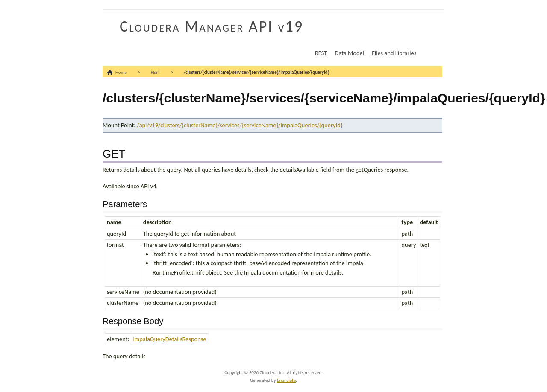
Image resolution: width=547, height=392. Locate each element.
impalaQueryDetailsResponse (169, 339)
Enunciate (286, 380)
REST (321, 53)
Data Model (350, 53)
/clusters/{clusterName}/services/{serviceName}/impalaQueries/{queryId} (257, 72)
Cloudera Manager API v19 (212, 26)
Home (121, 72)
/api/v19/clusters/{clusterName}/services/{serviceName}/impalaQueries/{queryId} (240, 125)
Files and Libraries (394, 53)
